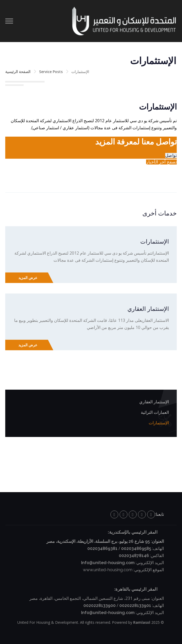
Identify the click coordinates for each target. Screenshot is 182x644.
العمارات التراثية (155, 412)
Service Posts (51, 72)
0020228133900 (100, 606)
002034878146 (134, 556)
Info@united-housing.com (108, 563)
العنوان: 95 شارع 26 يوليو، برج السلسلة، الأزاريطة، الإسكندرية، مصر (105, 541)
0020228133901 (135, 606)
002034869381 (102, 548)
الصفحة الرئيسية (18, 72)
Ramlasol (142, 622)
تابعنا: (159, 514)
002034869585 (136, 548)
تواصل (171, 155)
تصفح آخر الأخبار (161, 162)
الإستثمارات (155, 241)
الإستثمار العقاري (148, 309)
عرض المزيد (28, 278)
